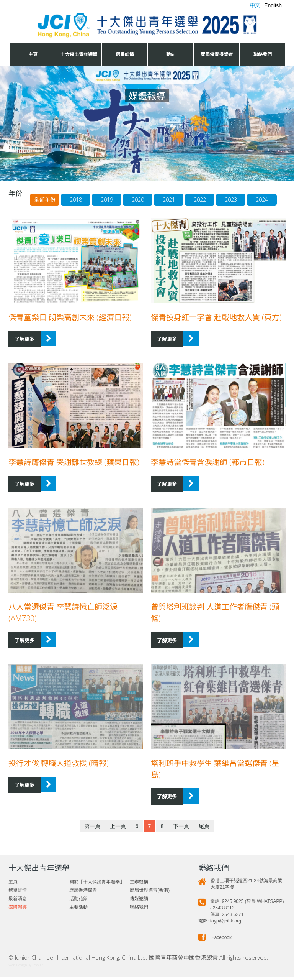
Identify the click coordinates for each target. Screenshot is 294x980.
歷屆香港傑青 (83, 893)
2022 (185, 207)
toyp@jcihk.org (225, 924)
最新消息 (18, 902)
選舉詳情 (125, 54)
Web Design (18, 968)
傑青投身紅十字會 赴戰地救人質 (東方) (216, 325)
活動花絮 (78, 902)
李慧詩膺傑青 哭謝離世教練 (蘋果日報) (74, 469)
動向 (171, 54)
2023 (217, 207)
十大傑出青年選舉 (79, 54)
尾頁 (204, 829)
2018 (57, 207)
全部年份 (24, 207)
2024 (250, 207)
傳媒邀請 (139, 902)
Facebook (215, 941)
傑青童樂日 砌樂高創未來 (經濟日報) (70, 325)
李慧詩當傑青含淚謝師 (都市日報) (208, 469)
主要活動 (78, 910)
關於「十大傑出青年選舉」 (97, 885)
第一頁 (92, 829)
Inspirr (38, 968)
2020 (121, 207)
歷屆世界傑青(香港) (150, 893)
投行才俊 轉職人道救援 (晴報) (59, 767)
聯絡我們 (263, 54)
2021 (153, 207)
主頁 (33, 54)
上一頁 (118, 829)
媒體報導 (18, 910)
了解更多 (23, 346)
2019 (89, 207)
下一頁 (181, 829)
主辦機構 (139, 885)
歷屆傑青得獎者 (217, 54)
